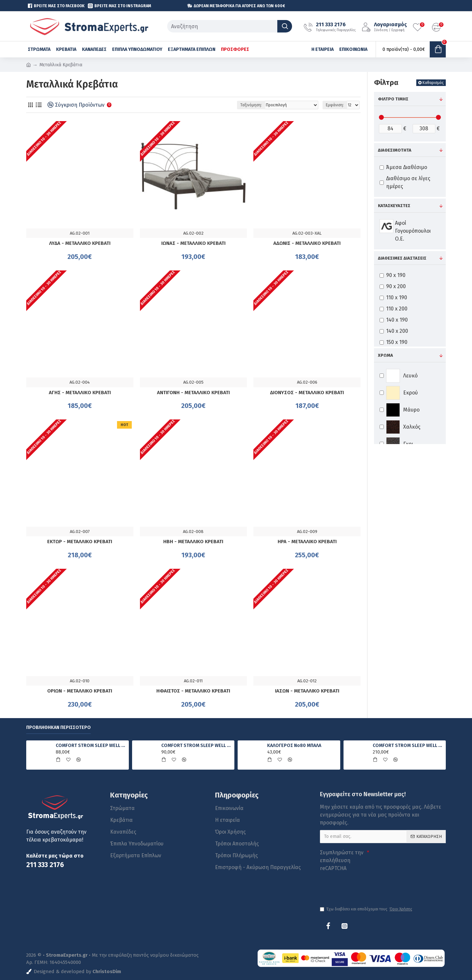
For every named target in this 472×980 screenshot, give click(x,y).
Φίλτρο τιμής (393, 99)
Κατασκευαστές (394, 206)
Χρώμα (385, 355)
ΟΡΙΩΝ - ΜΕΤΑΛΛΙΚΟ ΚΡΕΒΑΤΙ (80, 691)
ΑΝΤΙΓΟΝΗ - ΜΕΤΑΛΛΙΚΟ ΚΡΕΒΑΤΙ (193, 393)
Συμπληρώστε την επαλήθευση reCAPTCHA (342, 860)
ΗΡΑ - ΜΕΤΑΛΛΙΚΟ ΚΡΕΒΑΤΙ (307, 542)
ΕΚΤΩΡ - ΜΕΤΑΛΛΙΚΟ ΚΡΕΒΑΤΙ (80, 542)
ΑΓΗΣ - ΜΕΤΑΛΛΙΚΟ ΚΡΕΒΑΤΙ (80, 393)
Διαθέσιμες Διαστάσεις (402, 258)
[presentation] (366, 886)
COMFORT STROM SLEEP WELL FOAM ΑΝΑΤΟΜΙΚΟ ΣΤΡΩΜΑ (91, 746)
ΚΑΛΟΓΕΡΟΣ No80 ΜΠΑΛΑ (294, 746)
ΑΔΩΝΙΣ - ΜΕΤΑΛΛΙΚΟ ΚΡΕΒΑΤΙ (307, 243)
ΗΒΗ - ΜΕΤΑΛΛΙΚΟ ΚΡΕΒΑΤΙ (193, 542)
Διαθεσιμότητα (395, 150)
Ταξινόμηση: (251, 105)
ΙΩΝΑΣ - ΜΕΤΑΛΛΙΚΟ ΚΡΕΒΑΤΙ (193, 243)
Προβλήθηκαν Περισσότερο (59, 727)
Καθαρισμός (433, 83)
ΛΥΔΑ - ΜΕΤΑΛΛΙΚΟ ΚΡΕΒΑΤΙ (80, 243)
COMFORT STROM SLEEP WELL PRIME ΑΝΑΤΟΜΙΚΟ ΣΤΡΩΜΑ (197, 746)
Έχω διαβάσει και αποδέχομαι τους (367, 909)
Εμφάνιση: (335, 105)
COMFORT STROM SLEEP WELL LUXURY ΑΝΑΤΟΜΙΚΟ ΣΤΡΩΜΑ (408, 746)
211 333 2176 (45, 865)
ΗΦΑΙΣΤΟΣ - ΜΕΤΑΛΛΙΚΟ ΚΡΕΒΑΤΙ (193, 691)
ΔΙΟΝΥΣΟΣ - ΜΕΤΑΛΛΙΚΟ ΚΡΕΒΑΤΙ (307, 393)
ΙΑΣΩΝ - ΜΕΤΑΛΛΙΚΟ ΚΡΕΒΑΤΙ (307, 691)
